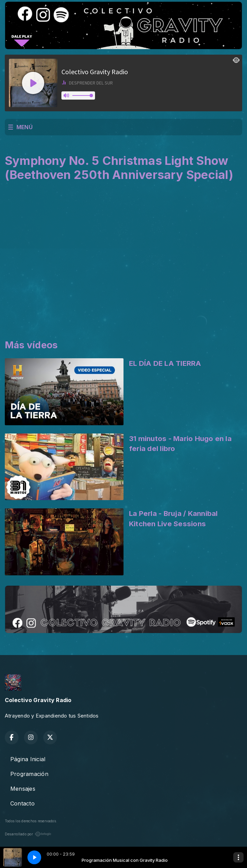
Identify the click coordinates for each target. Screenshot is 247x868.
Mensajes (23, 789)
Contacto (22, 803)
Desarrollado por (28, 834)
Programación (29, 774)
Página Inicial (28, 759)
